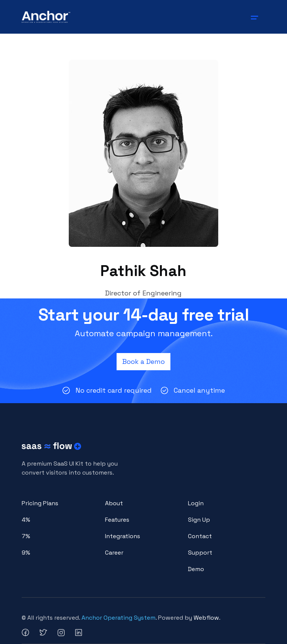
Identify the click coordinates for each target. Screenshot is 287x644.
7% (26, 536)
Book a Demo (143, 361)
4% (26, 520)
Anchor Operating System (118, 618)
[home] (46, 17)
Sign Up (199, 520)
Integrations (123, 536)
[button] (256, 17)
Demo (196, 569)
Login (196, 503)
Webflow (206, 618)
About (114, 503)
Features (117, 520)
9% (26, 553)
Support (200, 553)
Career (114, 553)
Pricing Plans (40, 503)
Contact (200, 536)
